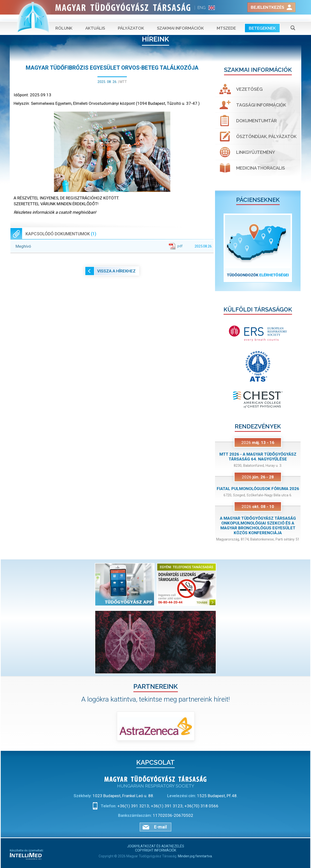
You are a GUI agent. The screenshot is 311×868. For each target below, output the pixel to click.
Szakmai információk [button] (180, 22)
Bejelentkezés (268, 7)
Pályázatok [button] (131, 22)
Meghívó (114, 246)
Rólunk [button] (64, 22)
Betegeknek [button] (262, 22)
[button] (221, 248)
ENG (202, 8)
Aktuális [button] (95, 22)
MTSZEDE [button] (226, 22)
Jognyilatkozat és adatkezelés (156, 846)
